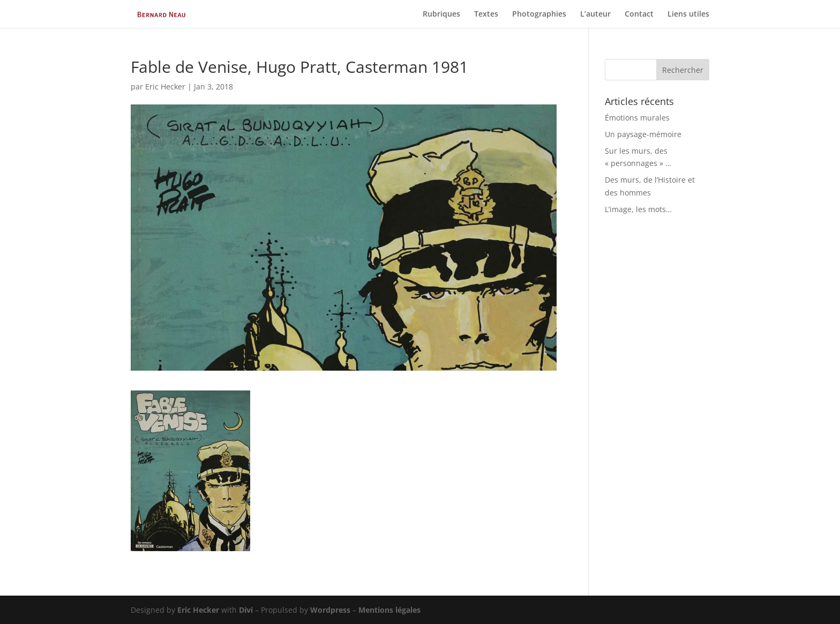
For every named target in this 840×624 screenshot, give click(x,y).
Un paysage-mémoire (643, 134)
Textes (486, 14)
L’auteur (595, 14)
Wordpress (330, 610)
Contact (639, 14)
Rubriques (441, 14)
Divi (246, 610)
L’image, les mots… (638, 209)
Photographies (539, 14)
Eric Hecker (165, 87)
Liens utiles (688, 14)
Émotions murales (637, 118)
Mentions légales (389, 610)
